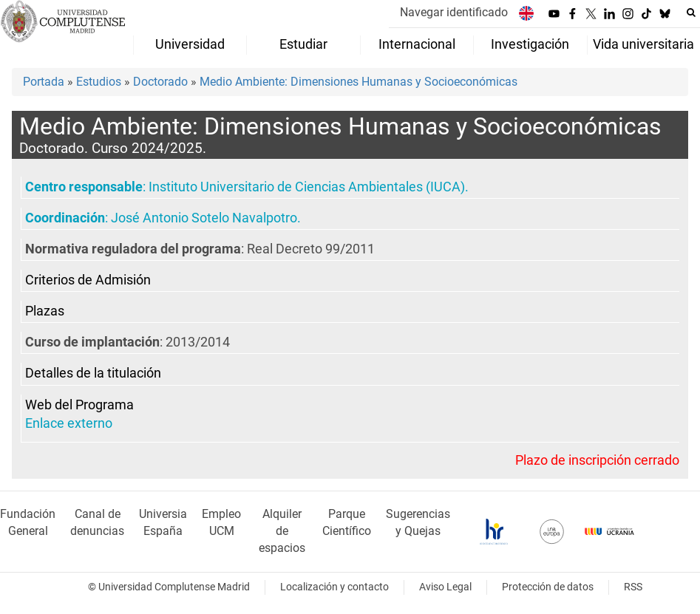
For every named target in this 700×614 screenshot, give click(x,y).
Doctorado (160, 82)
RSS (633, 587)
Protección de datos (548, 587)
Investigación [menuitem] (530, 44)
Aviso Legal (445, 587)
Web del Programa (79, 405)
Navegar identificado (454, 12)
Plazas (45, 311)
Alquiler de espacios (282, 531)
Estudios (99, 82)
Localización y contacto (334, 587)
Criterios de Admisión (88, 280)
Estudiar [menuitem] (303, 44)
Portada (44, 82)
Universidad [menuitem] (190, 44)
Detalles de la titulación (93, 373)
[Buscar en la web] (691, 13)
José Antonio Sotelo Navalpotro (204, 218)
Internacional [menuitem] (417, 44)
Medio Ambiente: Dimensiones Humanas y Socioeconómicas (359, 82)
